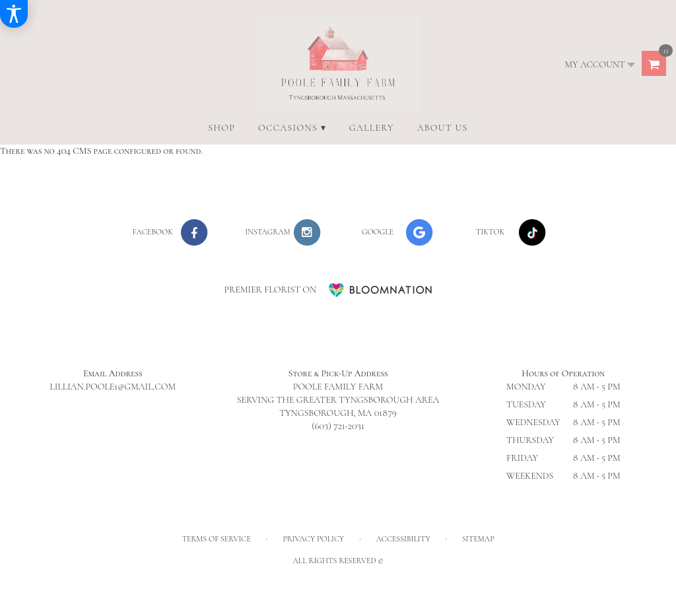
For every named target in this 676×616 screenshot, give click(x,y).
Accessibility (403, 539)
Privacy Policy (313, 539)
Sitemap (478, 539)
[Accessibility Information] (14, 14)
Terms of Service (216, 539)
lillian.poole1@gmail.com (113, 387)
